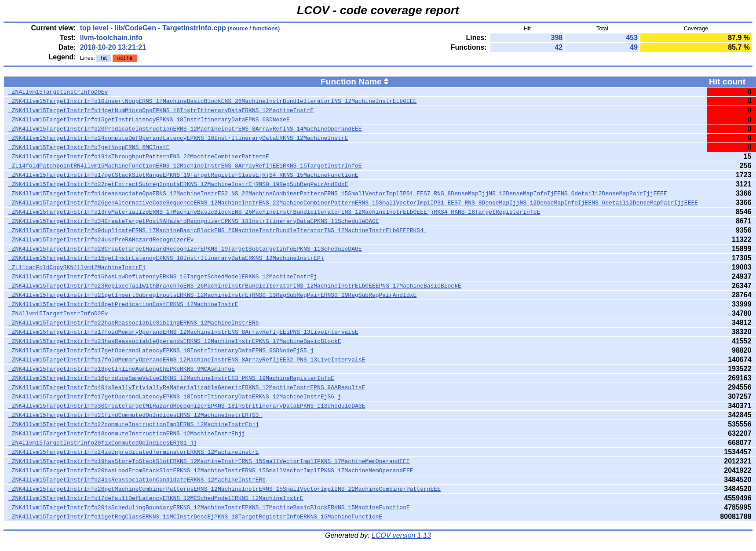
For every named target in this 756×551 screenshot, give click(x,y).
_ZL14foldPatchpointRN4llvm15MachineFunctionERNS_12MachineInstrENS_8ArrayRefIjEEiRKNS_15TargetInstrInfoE (185, 166)
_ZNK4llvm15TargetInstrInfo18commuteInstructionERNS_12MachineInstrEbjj (127, 434)
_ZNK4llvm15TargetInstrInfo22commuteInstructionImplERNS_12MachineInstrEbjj (133, 424)
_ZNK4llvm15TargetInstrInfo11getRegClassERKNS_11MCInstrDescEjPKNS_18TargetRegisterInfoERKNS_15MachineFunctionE (195, 517)
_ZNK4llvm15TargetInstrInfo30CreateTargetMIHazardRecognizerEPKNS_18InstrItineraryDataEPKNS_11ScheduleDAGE (187, 406)
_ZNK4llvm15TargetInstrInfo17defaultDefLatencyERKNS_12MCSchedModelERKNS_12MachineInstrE (156, 498)
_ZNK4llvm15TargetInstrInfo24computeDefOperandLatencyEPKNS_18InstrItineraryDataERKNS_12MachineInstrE (178, 138)
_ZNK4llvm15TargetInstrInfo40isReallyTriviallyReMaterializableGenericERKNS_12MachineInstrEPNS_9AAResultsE (187, 387)
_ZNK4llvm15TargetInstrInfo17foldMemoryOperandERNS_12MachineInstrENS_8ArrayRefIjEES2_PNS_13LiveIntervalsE (187, 360)
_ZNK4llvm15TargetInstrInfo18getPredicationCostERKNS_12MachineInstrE (123, 304)
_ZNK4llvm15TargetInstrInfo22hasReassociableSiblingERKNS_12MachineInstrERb (133, 323)
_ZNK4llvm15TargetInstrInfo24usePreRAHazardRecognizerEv (101, 240)
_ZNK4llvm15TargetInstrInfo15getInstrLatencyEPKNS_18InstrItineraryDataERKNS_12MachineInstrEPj (166, 258)
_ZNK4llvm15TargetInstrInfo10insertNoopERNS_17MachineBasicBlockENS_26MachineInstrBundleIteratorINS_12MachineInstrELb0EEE (212, 101)
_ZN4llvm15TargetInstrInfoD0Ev (58, 92)
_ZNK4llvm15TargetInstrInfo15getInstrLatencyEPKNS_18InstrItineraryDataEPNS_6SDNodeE (149, 120)
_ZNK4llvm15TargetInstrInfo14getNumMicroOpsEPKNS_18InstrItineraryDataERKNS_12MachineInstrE (161, 110)
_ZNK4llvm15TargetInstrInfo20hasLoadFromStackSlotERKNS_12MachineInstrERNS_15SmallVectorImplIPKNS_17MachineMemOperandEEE (211, 471)
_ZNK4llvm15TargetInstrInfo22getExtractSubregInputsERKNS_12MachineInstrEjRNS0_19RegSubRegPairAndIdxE (178, 184)
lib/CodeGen (135, 28)
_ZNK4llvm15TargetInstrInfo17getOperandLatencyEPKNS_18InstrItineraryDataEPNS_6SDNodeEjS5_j (161, 350)
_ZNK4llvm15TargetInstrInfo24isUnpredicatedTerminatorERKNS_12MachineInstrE (133, 452)
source (239, 28)
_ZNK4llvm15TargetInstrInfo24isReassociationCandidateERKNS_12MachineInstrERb (137, 480)
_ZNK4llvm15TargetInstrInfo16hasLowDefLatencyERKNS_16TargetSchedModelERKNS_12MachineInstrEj (163, 277)
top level (94, 28)
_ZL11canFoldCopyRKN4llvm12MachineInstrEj (77, 267)
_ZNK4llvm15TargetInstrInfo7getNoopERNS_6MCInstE (89, 147)
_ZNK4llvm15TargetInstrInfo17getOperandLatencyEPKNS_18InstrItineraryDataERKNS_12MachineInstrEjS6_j (175, 397)
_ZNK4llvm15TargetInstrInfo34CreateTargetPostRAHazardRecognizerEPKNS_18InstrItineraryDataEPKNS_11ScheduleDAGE (194, 221)
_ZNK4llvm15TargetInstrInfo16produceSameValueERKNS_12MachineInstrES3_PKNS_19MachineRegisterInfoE (171, 378)
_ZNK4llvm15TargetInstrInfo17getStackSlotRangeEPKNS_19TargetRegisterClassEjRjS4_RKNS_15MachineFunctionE (183, 175)
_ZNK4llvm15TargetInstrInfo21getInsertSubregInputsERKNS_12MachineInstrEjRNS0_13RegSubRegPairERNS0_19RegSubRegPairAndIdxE (212, 295)
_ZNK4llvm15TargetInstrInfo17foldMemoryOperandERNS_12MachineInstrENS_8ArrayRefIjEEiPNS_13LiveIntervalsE (183, 332)
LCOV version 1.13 (401, 535)
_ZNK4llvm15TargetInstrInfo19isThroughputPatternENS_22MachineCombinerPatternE (139, 157)
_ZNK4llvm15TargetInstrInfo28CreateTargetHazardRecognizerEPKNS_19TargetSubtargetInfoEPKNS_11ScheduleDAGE (185, 249)
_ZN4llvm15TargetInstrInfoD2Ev (58, 314)
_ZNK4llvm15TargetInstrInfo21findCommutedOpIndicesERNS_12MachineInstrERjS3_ (135, 415)
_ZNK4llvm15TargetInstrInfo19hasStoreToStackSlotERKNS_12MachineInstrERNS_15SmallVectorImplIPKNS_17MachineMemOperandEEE (209, 461)
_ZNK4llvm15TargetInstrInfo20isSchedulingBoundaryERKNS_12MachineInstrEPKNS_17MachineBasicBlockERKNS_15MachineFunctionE (209, 507)
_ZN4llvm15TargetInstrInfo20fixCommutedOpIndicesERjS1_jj (103, 443)
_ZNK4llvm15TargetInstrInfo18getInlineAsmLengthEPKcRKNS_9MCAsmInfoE (122, 369)
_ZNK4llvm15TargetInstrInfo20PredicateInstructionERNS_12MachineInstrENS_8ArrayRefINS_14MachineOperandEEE (185, 129)
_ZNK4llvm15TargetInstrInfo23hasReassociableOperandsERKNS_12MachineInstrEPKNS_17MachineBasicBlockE (175, 341)
